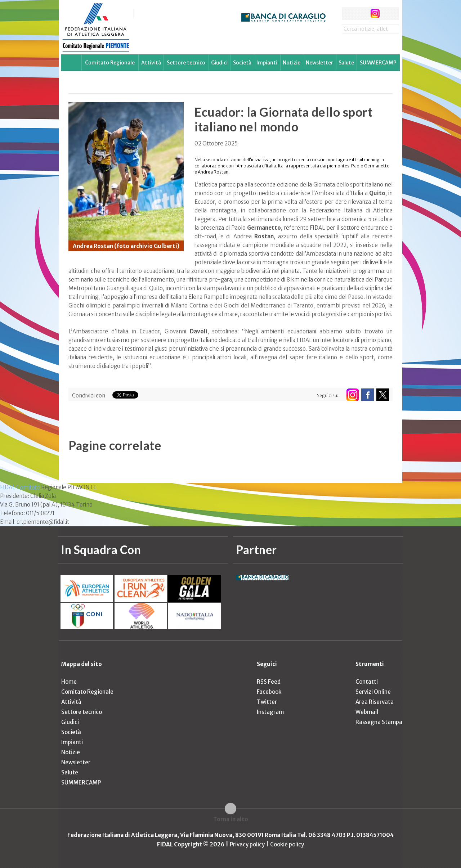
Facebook (269, 692)
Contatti (367, 682)
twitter (361, 14)
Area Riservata (375, 702)
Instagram (270, 712)
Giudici (219, 63)
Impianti (267, 63)
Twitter (267, 702)
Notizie (292, 63)
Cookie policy (287, 844)
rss (388, 14)
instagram (375, 14)
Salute (346, 63)
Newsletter (319, 63)
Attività (151, 63)
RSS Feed (269, 682)
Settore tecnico (186, 63)
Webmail (367, 712)
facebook (348, 14)
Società (242, 63)
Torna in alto (231, 819)
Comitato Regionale (110, 63)
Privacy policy (247, 844)
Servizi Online (373, 692)
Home (69, 682)
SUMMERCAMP (378, 63)
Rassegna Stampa (379, 722)
